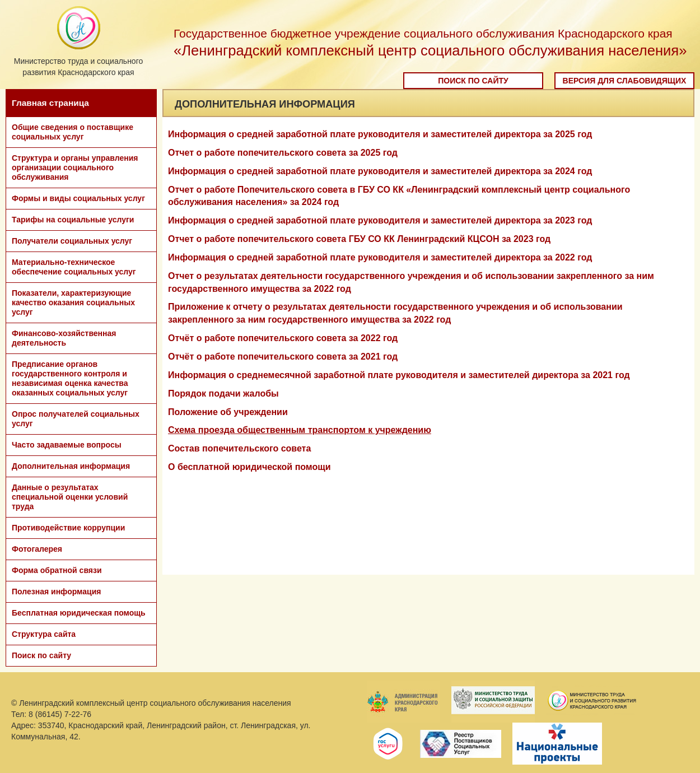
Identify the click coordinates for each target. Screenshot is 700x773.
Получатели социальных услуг (72, 241)
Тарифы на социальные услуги (73, 220)
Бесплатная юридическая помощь (79, 613)
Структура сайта (44, 634)
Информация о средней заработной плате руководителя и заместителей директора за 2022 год (380, 257)
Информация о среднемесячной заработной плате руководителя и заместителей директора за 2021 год (399, 375)
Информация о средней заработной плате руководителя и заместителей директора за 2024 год (380, 171)
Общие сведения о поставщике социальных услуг (73, 132)
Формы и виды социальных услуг (78, 198)
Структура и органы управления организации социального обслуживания (75, 167)
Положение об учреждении (228, 412)
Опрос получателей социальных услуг (76, 419)
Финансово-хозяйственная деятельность (64, 338)
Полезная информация (56, 592)
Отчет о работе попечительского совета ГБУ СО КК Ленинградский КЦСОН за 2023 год (359, 239)
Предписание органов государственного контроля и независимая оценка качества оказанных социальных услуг (70, 378)
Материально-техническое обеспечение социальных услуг (74, 267)
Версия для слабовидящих (625, 81)
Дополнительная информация (71, 466)
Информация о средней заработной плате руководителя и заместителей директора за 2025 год (380, 134)
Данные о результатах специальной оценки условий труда (70, 497)
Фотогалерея (37, 549)
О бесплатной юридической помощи (249, 467)
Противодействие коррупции (68, 528)
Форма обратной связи (57, 570)
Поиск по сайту (473, 81)
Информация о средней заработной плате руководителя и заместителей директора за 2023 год (380, 220)
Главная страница (50, 103)
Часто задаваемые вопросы (67, 445)
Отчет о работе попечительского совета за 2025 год (283, 153)
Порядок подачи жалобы (223, 394)
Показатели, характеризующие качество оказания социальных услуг (73, 302)
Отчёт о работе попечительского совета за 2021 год (283, 357)
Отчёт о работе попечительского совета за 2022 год (283, 338)
